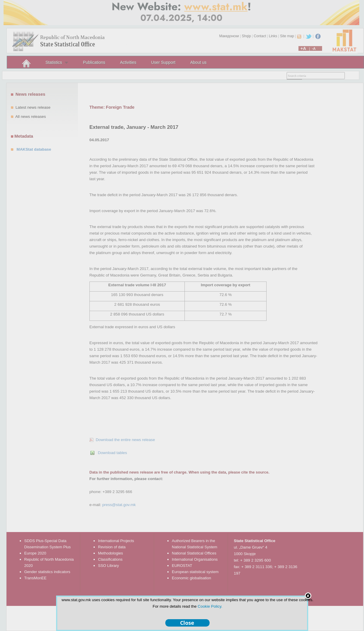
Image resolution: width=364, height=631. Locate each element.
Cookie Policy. (210, 606)
